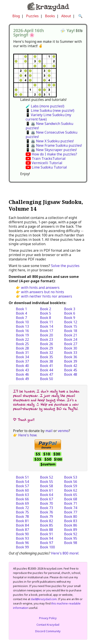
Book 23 (46, 339)
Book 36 (71, 357)
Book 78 (22, 517)
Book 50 (46, 379)
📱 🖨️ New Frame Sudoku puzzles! (54, 145)
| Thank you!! (24, 420)
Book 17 (46, 331)
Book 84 (22, 525)
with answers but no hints (43, 292)
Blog (16, 16)
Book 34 (22, 357)
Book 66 (22, 499)
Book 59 (71, 486)
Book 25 (22, 344)
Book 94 (46, 538)
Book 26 (46, 344)
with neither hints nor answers (47, 296)
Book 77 (71, 512)
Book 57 (22, 486)
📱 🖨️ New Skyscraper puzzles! (51, 150)
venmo (63, 431)
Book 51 (22, 477)
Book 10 (22, 322)
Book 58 (46, 486)
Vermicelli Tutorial (47, 163)
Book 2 (46, 309)
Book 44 (46, 370)
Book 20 (46, 335)
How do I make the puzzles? (54, 154)
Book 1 (21, 309)
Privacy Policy (48, 618)
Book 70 (46, 503)
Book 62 (71, 490)
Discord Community (48, 631)
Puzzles (32, 16)
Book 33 (71, 353)
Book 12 (71, 322)
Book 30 (71, 348)
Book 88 (46, 530)
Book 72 (22, 508)
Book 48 (71, 374)
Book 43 (22, 370)
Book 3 (70, 309)
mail (49, 431)
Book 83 (71, 521)
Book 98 (71, 543)
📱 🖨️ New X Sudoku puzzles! (50, 141)
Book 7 (21, 318)
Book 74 (71, 508)
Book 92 (71, 534)
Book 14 (46, 326)
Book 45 (71, 370)
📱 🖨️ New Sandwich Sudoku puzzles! (49, 126)
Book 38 (46, 361)
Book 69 (22, 503)
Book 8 (46, 318)
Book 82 (46, 521)
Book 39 (71, 361)
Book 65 (71, 495)
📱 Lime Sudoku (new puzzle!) (50, 110)
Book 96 (22, 543)
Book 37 (22, 361)
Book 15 (71, 326)
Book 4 (21, 313)
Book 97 (46, 543)
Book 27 (71, 344)
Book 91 (46, 534)
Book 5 (46, 313)
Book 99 (22, 547)
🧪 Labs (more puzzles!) (45, 106)
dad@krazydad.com (44, 599)
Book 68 (71, 499)
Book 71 (71, 503)
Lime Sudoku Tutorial (49, 167)
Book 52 (46, 477)
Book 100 (47, 547)
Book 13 (22, 326)
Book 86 (71, 525)
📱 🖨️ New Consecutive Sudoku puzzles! (51, 134)
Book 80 (71, 517)
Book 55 (46, 482)
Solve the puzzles (65, 266)
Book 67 (46, 499)
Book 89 (71, 530)
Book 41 (46, 366)
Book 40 (22, 366)
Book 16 (22, 331)
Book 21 (71, 335)
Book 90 (22, 534)
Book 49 (22, 379)
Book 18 (71, 331)
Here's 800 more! (65, 553)
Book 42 (71, 366)
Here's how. (28, 435)
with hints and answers (40, 288)
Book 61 (46, 490)
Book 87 (22, 530)
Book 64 (46, 495)
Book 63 (22, 495)
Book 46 (22, 374)
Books (50, 16)
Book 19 (22, 335)
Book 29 (46, 348)
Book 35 (46, 357)
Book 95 (71, 538)
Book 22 (22, 339)
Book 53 (71, 477)
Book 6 (70, 313)
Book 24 (71, 339)
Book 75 (22, 512)
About (66, 16)
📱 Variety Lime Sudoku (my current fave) (48, 117)
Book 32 (46, 353)
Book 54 (22, 482)
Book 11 (46, 322)
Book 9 (70, 318)
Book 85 (46, 525)
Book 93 (22, 538)
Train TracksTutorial (49, 158)
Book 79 (46, 517)
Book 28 (22, 348)
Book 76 (46, 512)
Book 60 (22, 490)
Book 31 (22, 353)
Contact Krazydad (48, 625)
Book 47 (46, 374)
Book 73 (46, 508)
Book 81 (22, 521)
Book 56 (71, 482)
